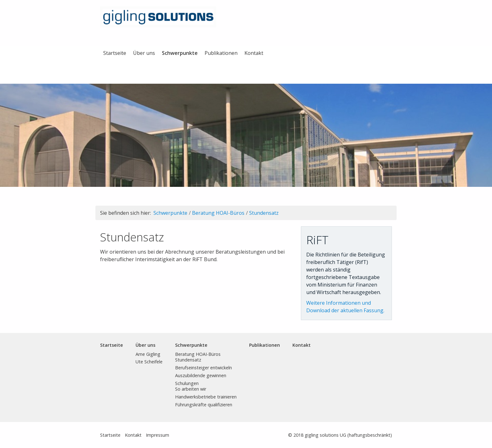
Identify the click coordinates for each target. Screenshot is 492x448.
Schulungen (187, 383)
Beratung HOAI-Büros (218, 213)
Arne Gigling (148, 354)
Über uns (144, 53)
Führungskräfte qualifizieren (204, 405)
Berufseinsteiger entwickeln (203, 368)
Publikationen (221, 53)
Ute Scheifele (149, 362)
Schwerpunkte (180, 53)
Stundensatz (264, 213)
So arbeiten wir (191, 389)
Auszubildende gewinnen (201, 375)
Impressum (158, 435)
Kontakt (254, 53)
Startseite (115, 53)
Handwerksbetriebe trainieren (206, 397)
